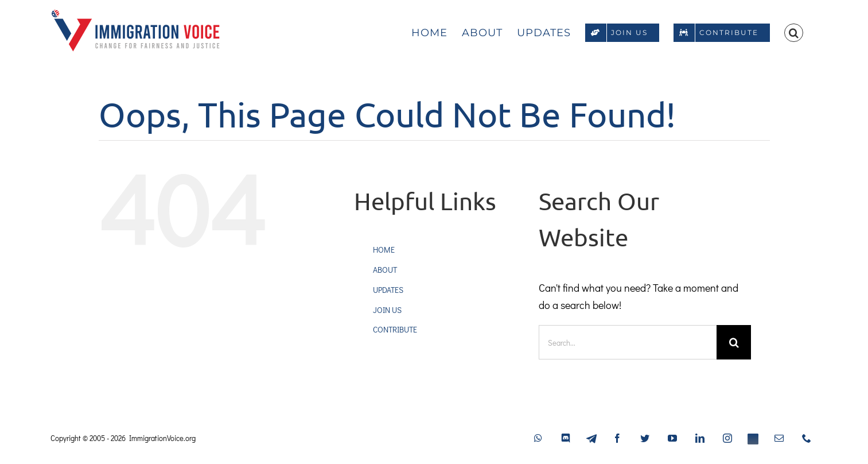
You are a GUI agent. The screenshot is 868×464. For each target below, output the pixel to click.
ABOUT (385, 270)
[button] (794, 32)
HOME (384, 250)
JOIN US (387, 310)
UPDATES (388, 290)
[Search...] (628, 342)
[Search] (734, 342)
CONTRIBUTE (395, 329)
